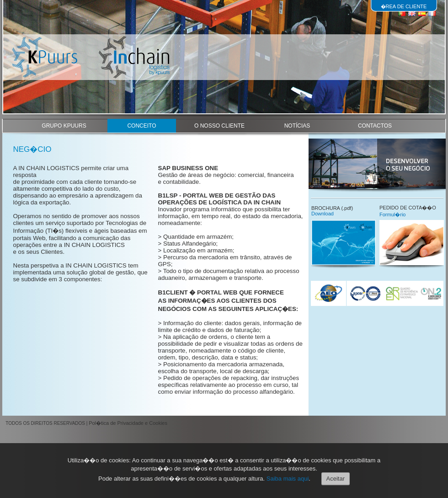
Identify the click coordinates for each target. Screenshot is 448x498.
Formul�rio (392, 214)
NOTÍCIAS (297, 126)
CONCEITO (141, 126)
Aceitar (336, 479)
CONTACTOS (375, 126)
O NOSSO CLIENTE (219, 126)
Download (323, 214)
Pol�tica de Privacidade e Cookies (128, 423)
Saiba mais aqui (288, 479)
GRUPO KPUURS (64, 126)
